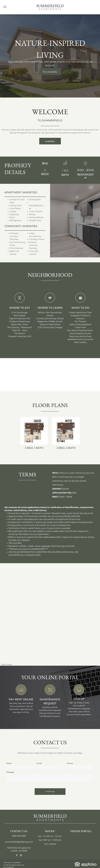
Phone (70, 763)
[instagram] (21, 856)
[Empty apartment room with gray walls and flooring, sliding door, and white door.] (62, 573)
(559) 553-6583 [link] (19, 836)
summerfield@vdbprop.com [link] (19, 842)
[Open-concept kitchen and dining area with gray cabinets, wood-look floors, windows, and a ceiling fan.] (38, 579)
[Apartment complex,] (13, 573)
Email (39, 763)
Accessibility (16, 862)
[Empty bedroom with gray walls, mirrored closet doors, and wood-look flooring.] (87, 579)
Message (10, 772)
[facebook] (17, 856)
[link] (21, 694)
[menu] (5, 7)
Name (9, 763)
